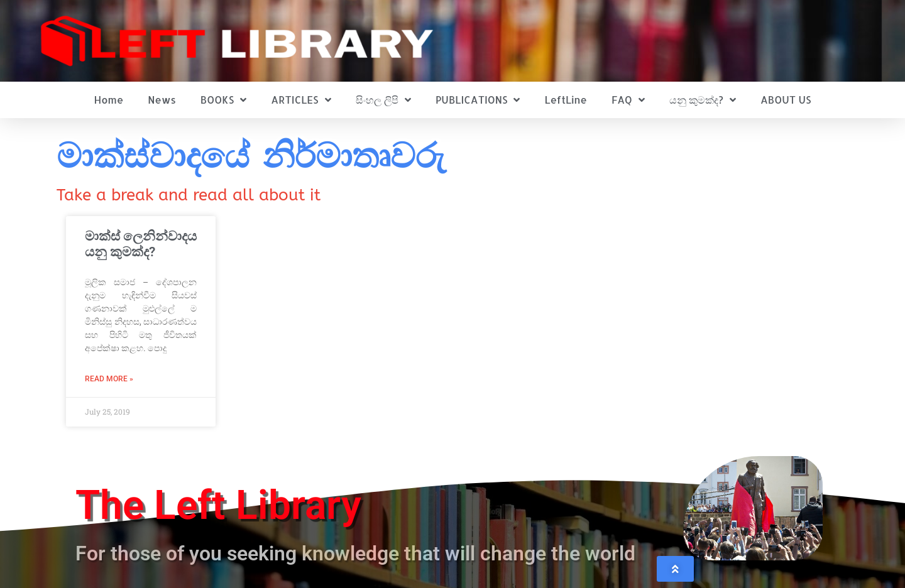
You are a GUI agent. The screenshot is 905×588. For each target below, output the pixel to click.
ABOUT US (786, 100)
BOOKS (223, 100)
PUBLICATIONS (478, 100)
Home (109, 100)
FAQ (628, 100)
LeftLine (566, 100)
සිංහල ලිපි (383, 100)
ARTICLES (301, 100)
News (162, 100)
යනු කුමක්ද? (703, 100)
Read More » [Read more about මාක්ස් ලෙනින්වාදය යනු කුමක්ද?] (109, 379)
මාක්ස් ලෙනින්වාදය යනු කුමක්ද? (141, 244)
